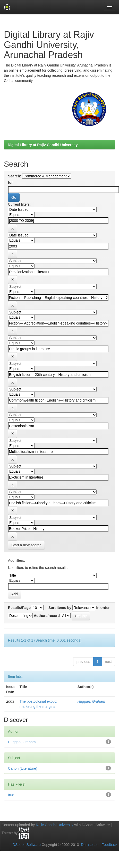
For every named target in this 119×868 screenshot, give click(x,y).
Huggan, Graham (91, 701)
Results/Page (19, 608)
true (11, 795)
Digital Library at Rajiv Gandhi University (43, 145)
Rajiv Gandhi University (55, 825)
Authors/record (47, 616)
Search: (15, 176)
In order (103, 608)
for (10, 183)
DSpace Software (27, 845)
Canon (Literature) (23, 768)
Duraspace (90, 845)
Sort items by (60, 608)
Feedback (110, 845)
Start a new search (26, 545)
